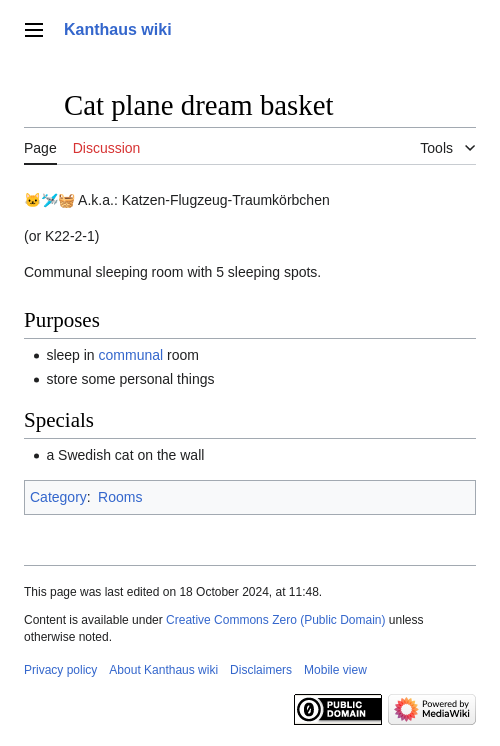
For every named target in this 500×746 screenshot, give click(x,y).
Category (58, 497)
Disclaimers (261, 670)
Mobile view (335, 670)
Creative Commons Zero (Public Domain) (275, 620)
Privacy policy (60, 670)
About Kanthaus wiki (163, 670)
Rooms (120, 497)
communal (131, 355)
